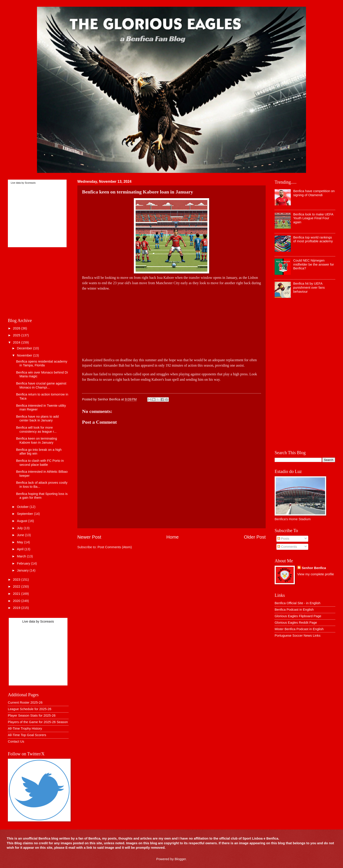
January (23, 570)
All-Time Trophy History (25, 728)
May (20, 542)
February (24, 563)
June (21, 535)
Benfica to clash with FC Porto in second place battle (40, 463)
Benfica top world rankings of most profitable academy (313, 239)
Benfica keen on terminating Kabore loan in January (37, 440)
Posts (283, 539)
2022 (17, 587)
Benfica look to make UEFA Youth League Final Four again (313, 218)
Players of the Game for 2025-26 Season (38, 722)
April (21, 549)
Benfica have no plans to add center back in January (37, 419)
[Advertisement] (171, 322)
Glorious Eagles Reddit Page (296, 623)
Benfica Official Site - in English (297, 603)
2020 (17, 601)
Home (173, 537)
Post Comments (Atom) (115, 547)
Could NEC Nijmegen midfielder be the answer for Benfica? (314, 264)
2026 (17, 328)
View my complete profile (316, 574)
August (22, 521)
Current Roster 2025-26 (25, 703)
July (20, 528)
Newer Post (89, 537)
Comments (287, 547)
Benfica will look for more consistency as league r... (36, 430)
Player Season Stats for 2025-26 (32, 715)
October (23, 507)
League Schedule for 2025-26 (30, 709)
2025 (17, 335)
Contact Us (16, 741)
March (22, 556)
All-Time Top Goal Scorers (27, 735)
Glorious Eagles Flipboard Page (298, 616)
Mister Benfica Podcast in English (299, 629)
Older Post (255, 537)
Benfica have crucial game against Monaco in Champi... (41, 385)
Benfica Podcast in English (294, 610)
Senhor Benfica (314, 568)
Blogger (180, 859)
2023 (17, 580)
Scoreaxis (30, 183)
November (25, 355)
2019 (17, 608)
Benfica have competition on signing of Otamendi (314, 193)
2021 (17, 594)
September (25, 514)
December (25, 348)
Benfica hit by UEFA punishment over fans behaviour (309, 287)
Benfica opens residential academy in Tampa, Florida (42, 363)
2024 (17, 342)
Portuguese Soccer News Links (298, 636)
